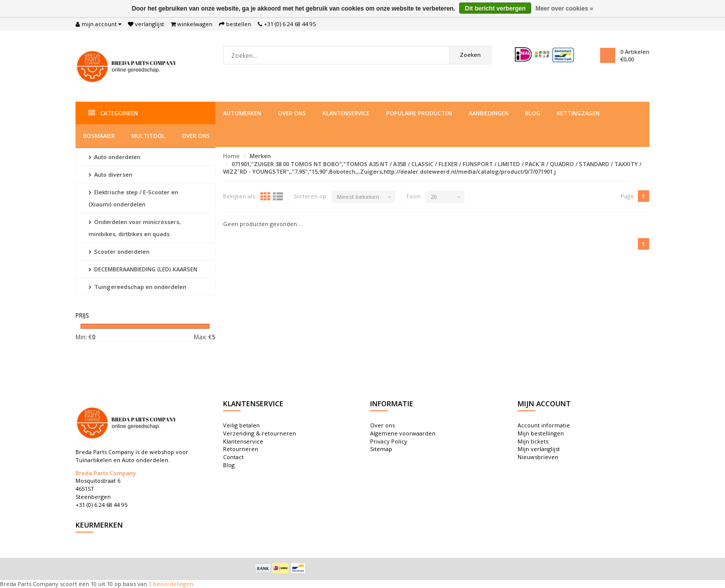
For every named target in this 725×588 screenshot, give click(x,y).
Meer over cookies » (564, 9)
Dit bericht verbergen (495, 9)
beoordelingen (172, 584)
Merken (260, 156)
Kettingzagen (578, 113)
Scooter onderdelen (119, 251)
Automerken (242, 113)
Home (231, 156)
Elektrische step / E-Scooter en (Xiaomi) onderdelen (133, 198)
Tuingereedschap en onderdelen (137, 287)
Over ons (292, 113)
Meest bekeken (358, 197)
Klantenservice (346, 113)
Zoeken (470, 55)
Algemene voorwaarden (403, 433)
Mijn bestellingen (541, 433)
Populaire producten (419, 113)
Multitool (148, 136)
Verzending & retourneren (260, 433)
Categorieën (113, 113)
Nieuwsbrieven (538, 457)
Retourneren (241, 449)
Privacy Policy (389, 441)
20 (433, 197)
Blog (533, 113)
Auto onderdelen (115, 157)
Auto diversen (111, 174)
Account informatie (544, 425)
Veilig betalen (241, 425)
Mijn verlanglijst (539, 449)
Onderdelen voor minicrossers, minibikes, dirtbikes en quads (135, 228)
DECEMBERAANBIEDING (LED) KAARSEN (143, 269)
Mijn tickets (533, 441)
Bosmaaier (99, 136)
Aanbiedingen (489, 113)
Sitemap (381, 449)
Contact (233, 457)
